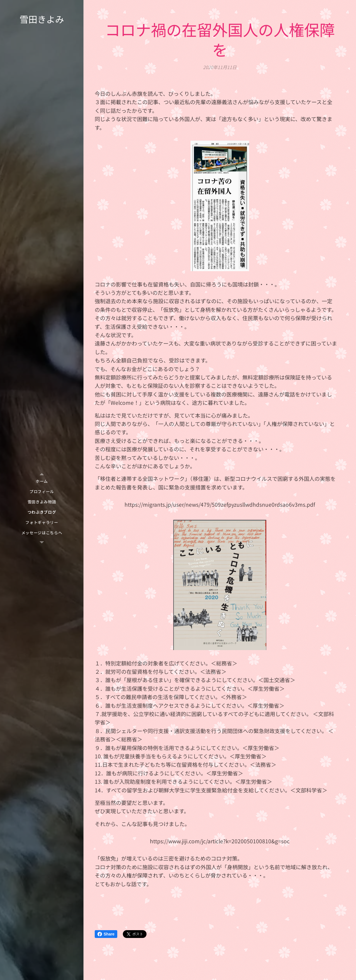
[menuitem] (42, 481)
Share (106, 934)
